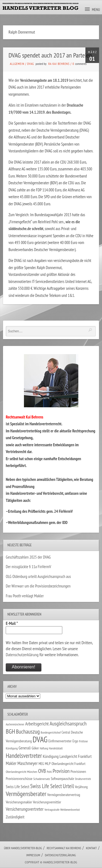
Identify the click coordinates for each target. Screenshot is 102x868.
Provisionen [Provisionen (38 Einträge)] (78, 771)
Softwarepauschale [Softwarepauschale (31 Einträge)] (62, 779)
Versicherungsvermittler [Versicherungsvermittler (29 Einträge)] (47, 802)
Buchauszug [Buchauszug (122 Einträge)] (28, 731)
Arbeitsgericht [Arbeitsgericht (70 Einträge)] (37, 724)
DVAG (31, 64)
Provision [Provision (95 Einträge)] (61, 771)
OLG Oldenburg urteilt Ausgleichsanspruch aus (38, 576)
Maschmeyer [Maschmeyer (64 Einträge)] (28, 763)
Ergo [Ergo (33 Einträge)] (75, 741)
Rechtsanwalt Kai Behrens (64, 848)
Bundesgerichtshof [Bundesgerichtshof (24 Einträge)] (51, 732)
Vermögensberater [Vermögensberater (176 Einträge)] (26, 794)
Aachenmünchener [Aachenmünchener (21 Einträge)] (15, 724)
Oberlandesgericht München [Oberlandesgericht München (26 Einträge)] (21, 772)
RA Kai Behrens (59, 64)
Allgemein (17, 64)
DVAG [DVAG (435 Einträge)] (40, 739)
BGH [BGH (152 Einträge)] (10, 731)
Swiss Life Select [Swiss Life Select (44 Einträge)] (18, 787)
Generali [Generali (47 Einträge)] (25, 748)
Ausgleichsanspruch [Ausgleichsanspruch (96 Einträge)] (68, 724)
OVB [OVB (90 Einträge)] (42, 771)
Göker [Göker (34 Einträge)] (35, 748)
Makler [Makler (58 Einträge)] (11, 763)
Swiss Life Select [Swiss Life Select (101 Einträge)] (46, 786)
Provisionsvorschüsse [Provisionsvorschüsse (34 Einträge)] (19, 779)
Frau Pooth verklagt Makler (25, 596)
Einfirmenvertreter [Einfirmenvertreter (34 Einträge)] (60, 741)
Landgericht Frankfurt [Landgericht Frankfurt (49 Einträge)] (76, 756)
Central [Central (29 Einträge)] (66, 732)
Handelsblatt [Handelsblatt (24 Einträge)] (56, 748)
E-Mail (12, 623)
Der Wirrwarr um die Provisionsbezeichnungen (38, 586)
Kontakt (91, 848)
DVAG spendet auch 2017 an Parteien (50, 55)
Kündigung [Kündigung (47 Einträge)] (51, 756)
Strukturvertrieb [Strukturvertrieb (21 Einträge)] (83, 779)
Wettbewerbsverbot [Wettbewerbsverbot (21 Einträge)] (70, 810)
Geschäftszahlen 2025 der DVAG (28, 557)
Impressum (33, 855)
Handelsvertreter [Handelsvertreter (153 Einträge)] (24, 756)
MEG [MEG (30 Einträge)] (41, 764)
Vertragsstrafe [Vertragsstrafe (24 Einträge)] (52, 810)
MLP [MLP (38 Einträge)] (48, 763)
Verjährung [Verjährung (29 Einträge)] (81, 787)
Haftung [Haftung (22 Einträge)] (44, 748)
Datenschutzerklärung (22, 655)
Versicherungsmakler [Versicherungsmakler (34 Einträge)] (19, 802)
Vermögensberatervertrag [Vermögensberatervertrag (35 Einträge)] (64, 795)
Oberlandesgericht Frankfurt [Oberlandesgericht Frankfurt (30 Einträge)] (68, 764)
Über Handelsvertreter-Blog (23, 848)
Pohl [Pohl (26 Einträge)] (49, 772)
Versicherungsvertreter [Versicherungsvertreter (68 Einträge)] (25, 809)
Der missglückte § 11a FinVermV (28, 567)
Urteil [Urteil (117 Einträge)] (68, 786)
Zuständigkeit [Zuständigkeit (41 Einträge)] (15, 817)
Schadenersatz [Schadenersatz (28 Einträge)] (42, 779)
